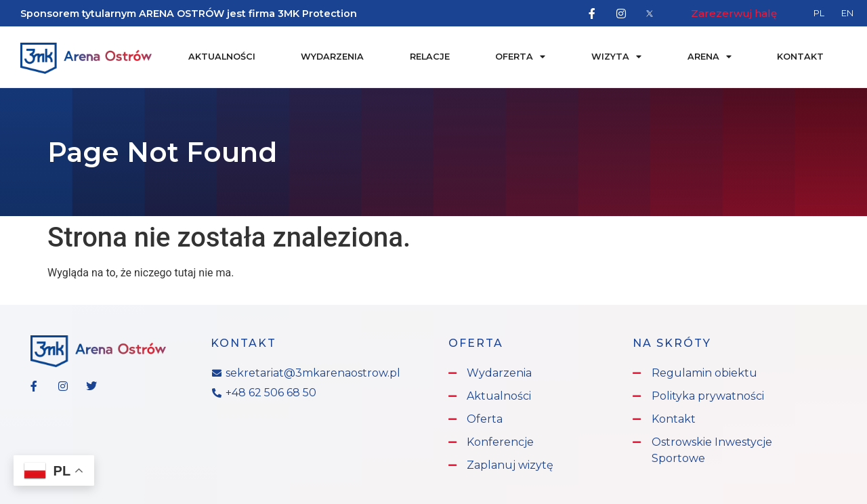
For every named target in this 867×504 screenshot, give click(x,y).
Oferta (520, 57)
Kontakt (800, 57)
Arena (710, 57)
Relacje (430, 57)
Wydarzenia (332, 57)
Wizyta (616, 57)
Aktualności (222, 57)
